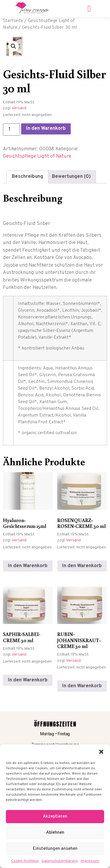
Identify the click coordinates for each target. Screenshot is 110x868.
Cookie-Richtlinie (25, 861)
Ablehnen (55, 833)
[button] (101, 752)
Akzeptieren (55, 817)
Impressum (90, 861)
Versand (19, 108)
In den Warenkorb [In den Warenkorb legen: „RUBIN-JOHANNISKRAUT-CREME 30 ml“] (82, 686)
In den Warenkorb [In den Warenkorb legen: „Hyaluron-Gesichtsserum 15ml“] (28, 566)
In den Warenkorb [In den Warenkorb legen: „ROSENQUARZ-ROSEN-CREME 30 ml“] (82, 566)
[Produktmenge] (11, 129)
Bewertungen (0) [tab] (71, 177)
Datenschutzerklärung (60, 861)
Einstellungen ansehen (55, 849)
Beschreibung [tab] (27, 177)
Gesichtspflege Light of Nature (37, 156)
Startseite (13, 21)
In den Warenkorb (46, 129)
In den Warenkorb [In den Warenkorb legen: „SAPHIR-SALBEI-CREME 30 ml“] (28, 680)
